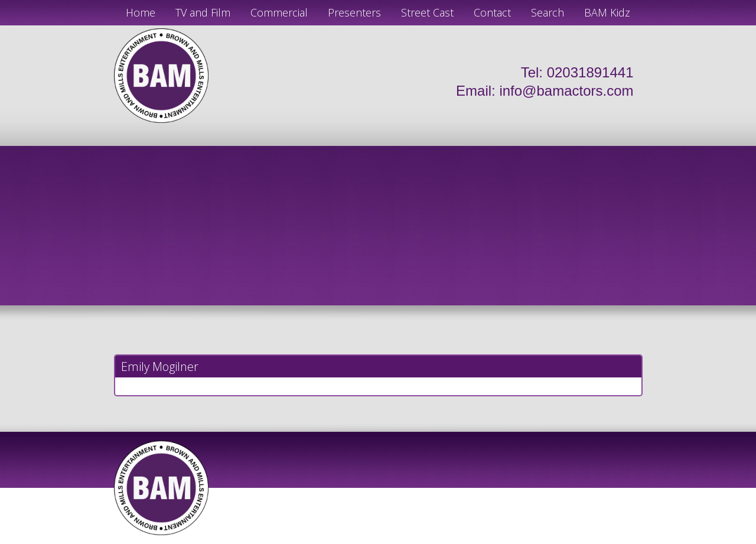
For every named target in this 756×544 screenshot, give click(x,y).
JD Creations (353, 539)
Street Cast (427, 12)
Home (141, 12)
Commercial (279, 12)
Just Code (455, 539)
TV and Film (203, 12)
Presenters (354, 12)
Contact (492, 12)
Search (548, 12)
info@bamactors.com (566, 91)
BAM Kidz (607, 12)
